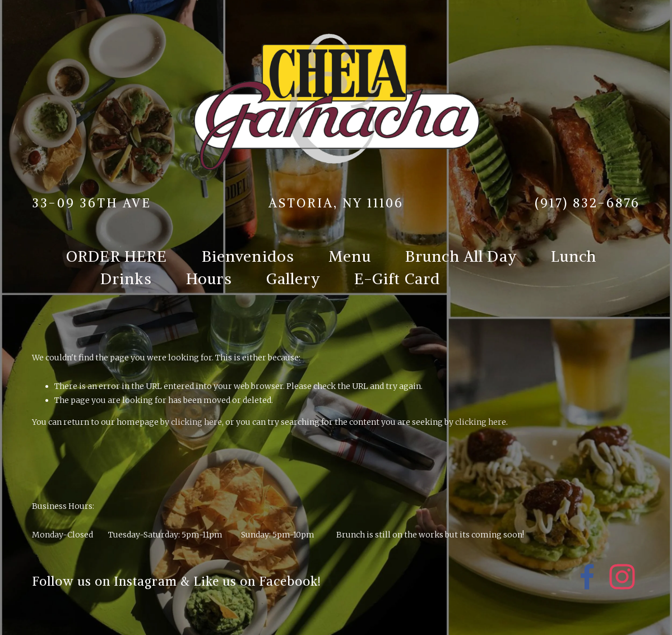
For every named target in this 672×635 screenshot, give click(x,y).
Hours (209, 279)
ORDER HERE (117, 256)
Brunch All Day (461, 256)
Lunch (574, 256)
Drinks (126, 279)
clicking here (196, 422)
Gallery (293, 279)
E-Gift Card (397, 279)
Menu (350, 256)
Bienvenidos (248, 256)
